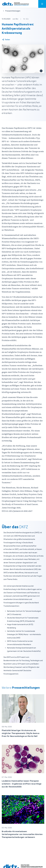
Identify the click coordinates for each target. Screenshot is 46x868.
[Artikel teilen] (6, 40)
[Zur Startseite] (16, 4)
